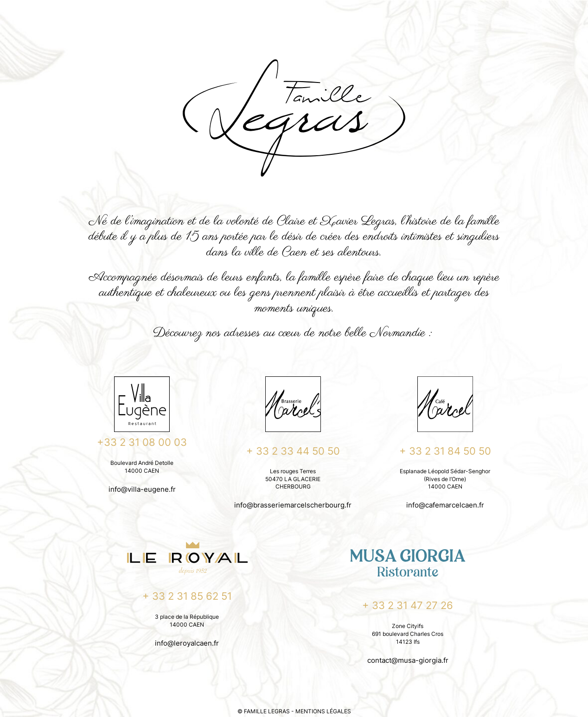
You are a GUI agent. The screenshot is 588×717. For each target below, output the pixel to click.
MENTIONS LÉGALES (323, 711)
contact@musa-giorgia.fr (408, 660)
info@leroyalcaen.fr (187, 643)
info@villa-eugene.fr (142, 489)
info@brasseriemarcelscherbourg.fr (293, 505)
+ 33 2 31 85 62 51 (187, 596)
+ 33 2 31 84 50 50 (445, 451)
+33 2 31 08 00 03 (142, 442)
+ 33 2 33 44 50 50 (293, 451)
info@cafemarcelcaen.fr (445, 505)
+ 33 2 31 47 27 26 (408, 605)
